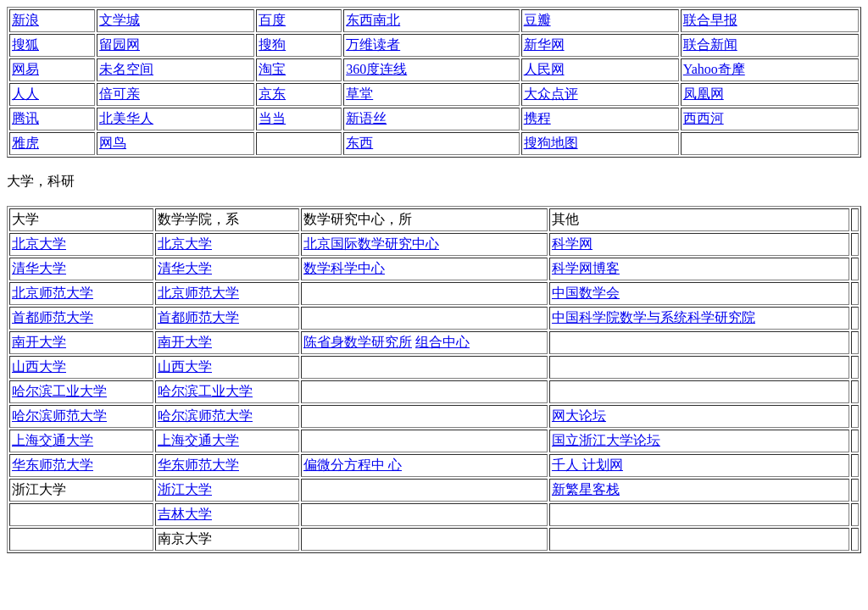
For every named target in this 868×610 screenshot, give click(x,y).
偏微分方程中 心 (353, 465)
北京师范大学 (53, 293)
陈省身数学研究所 (358, 342)
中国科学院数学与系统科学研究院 (654, 317)
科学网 (572, 244)
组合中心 (442, 342)
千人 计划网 (587, 465)
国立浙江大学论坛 (606, 440)
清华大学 (39, 268)
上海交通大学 (53, 440)
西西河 (704, 118)
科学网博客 (586, 268)
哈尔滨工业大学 (59, 391)
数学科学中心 (344, 268)
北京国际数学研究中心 (371, 244)
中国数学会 (586, 293)
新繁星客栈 (586, 489)
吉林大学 (185, 514)
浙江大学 (185, 489)
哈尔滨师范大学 (59, 416)
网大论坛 (579, 416)
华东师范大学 (53, 465)
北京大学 (39, 244)
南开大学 (39, 342)
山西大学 (39, 366)
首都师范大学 (53, 317)
